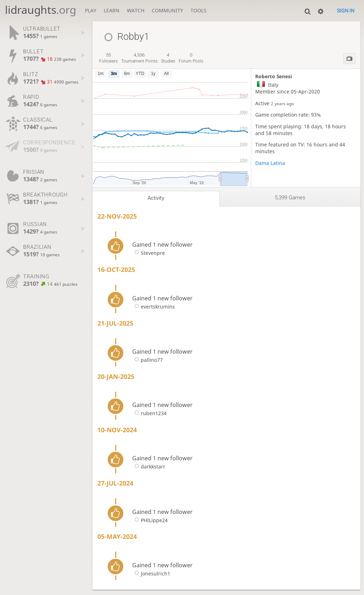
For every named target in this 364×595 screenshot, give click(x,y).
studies (168, 58)
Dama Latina (270, 163)
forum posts (191, 58)
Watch (136, 10)
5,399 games (290, 198)
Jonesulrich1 (151, 573)
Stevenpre (149, 253)
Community (167, 10)
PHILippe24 (150, 520)
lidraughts (41, 10)
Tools (199, 10)
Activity (156, 198)
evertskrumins (154, 307)
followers (108, 58)
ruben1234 (149, 413)
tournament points (139, 58)
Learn (112, 10)
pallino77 (148, 360)
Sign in (346, 11)
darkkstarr (149, 467)
